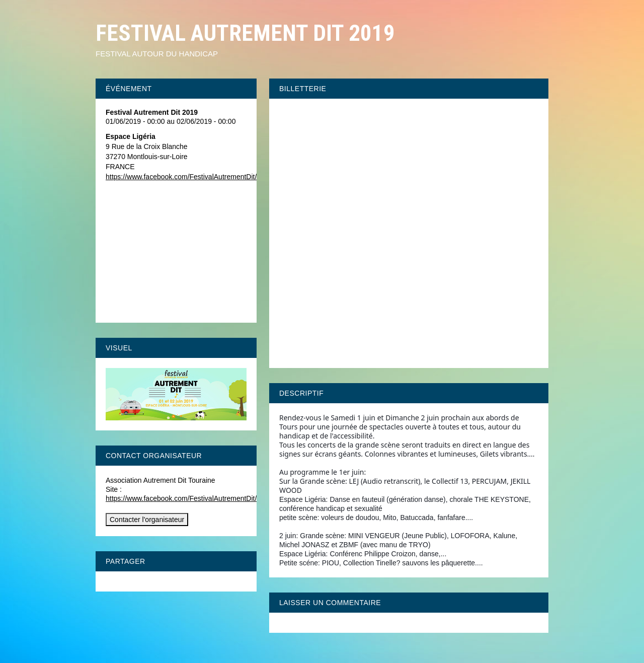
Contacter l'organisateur (147, 520)
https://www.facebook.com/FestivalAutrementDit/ (181, 177)
